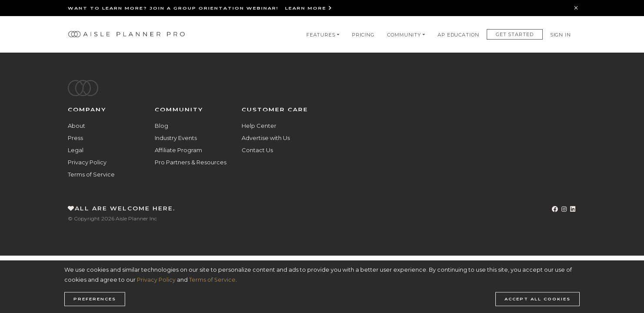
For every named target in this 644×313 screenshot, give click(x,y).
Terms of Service (91, 174)
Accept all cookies (538, 299)
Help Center (259, 126)
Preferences (95, 299)
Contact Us (257, 150)
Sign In (561, 35)
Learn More (309, 8)
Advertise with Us (266, 138)
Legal (76, 150)
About (76, 126)
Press (75, 138)
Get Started (515, 34)
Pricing (363, 35)
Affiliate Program (178, 150)
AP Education (458, 35)
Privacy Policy (87, 162)
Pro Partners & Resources (191, 162)
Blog (161, 126)
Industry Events (176, 138)
